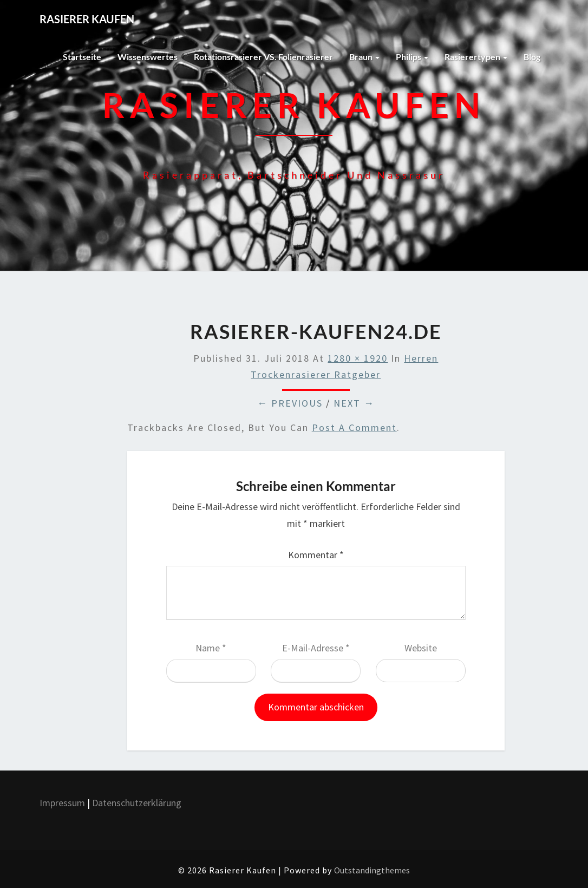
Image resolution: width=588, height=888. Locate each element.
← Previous (290, 403)
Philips (412, 57)
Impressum (62, 803)
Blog (532, 57)
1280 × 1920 (358, 358)
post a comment (354, 427)
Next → (354, 403)
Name (211, 648)
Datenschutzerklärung (138, 803)
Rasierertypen (476, 57)
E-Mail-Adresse (316, 648)
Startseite (82, 57)
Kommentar (316, 555)
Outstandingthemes (372, 870)
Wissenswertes (148, 57)
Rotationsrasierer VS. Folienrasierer (263, 57)
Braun (364, 57)
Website (421, 648)
